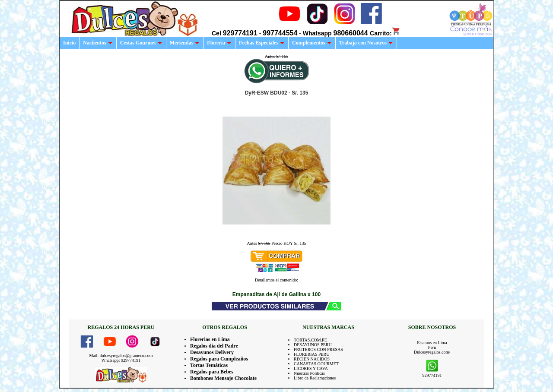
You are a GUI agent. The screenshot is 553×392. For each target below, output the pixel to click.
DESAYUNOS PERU (313, 345)
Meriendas (185, 43)
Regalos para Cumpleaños (219, 359)
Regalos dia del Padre (214, 346)
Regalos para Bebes (212, 372)
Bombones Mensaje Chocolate (223, 378)
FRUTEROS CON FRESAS (318, 349)
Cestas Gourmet (141, 43)
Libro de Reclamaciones (315, 378)
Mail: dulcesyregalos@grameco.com (121, 356)
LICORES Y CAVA (311, 368)
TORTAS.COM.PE (310, 340)
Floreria (219, 43)
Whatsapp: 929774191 (121, 360)
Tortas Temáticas (209, 365)
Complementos (312, 43)
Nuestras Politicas (309, 373)
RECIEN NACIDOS (312, 359)
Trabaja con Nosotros (366, 43)
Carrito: (385, 33)
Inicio (69, 43)
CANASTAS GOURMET (316, 364)
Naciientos (98, 43)
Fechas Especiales (262, 43)
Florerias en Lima (210, 339)
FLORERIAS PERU (312, 354)
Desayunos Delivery (212, 352)
